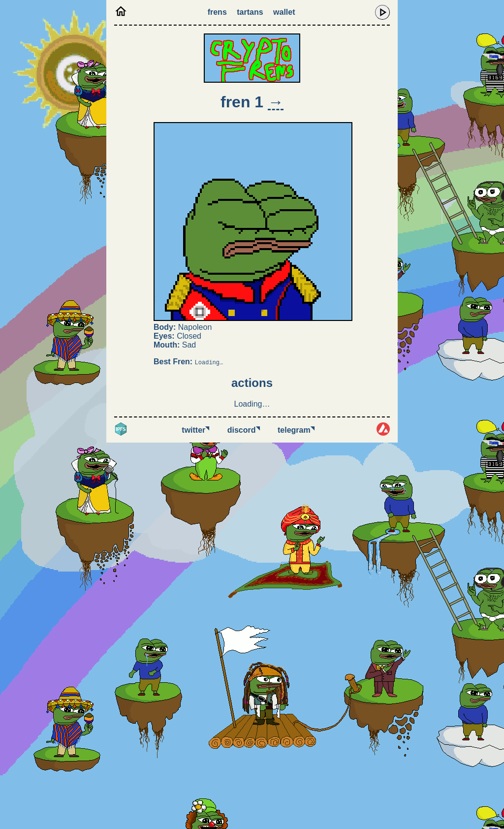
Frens (217, 12)
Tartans (250, 12)
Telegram (296, 430)
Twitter (195, 430)
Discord (244, 430)
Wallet (284, 12)
